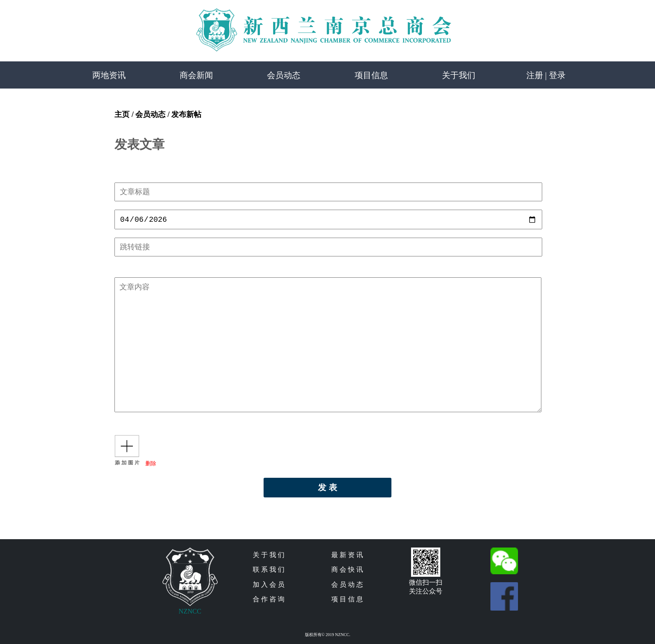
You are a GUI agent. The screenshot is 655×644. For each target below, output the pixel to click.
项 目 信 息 (347, 601)
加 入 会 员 (269, 586)
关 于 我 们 (269, 557)
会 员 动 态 (347, 586)
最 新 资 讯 (347, 557)
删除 (151, 465)
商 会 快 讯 (347, 571)
